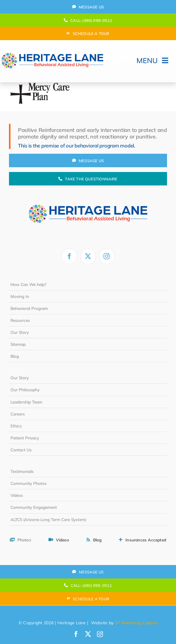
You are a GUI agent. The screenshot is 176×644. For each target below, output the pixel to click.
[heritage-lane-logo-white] (88, 196)
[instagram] (107, 256)
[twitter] (88, 256)
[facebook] (69, 256)
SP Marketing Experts (136, 623)
